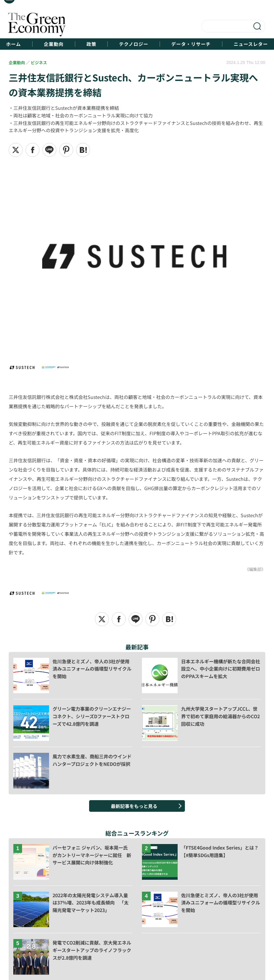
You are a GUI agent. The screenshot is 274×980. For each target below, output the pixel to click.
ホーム (13, 44)
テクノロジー (134, 44)
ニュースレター (252, 44)
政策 (91, 44)
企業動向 (53, 44)
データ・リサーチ (192, 44)
